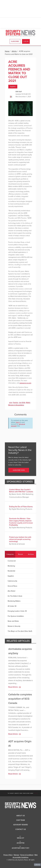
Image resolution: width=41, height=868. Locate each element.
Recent (20, 554)
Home (7, 51)
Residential (11, 571)
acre (11, 403)
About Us (20, 816)
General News (12, 586)
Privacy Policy (8, 855)
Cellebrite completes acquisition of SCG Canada (20, 699)
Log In (26, 41)
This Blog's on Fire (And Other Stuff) (20, 631)
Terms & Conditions (27, 855)
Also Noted (11, 591)
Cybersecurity (12, 581)
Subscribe (15, 41)
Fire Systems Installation (16, 616)
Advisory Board (20, 825)
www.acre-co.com (25, 383)
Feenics (16, 403)
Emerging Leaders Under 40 (17, 611)
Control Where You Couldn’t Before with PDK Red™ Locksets (21, 491)
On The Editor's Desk (15, 596)
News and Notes (13, 621)
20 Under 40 (12, 606)
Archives (31, 554)
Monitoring (11, 566)
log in (18, 422)
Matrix (28, 403)
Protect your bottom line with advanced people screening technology (20, 539)
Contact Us (21, 829)
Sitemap (16, 855)
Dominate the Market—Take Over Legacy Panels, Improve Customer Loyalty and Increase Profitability (21, 522)
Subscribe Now (19, 470)
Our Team (20, 820)
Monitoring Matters (14, 601)
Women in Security (14, 626)
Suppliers (13, 87)
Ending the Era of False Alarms (21, 507)
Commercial (12, 561)
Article (14, 51)
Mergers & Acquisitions (16, 405)
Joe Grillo (22, 403)
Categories (10, 554)
